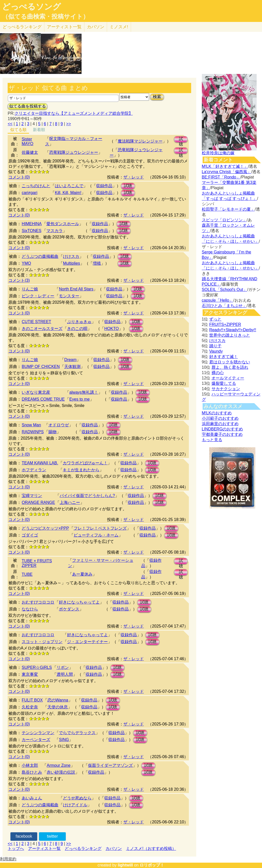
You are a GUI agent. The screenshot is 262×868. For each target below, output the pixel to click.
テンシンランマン (38, 733)
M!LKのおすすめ (217, 413)
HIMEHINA (32, 224)
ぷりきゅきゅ (79, 322)
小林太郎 (30, 765)
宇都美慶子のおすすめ (222, 434)
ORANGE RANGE (38, 502)
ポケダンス (69, 609)
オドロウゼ (59, 425)
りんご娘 (30, 289)
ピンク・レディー (38, 296)
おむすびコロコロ (38, 602)
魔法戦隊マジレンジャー (140, 141)
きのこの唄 (77, 329)
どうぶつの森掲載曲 (40, 256)
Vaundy (216, 351)
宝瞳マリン (32, 496)
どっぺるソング (31, 7)
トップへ (16, 848)
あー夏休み (82, 574)
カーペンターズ (36, 740)
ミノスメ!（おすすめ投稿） (151, 848)
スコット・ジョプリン (42, 642)
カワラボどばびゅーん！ (85, 463)
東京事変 (30, 674)
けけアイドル (75, 805)
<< (10, 124)
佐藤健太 (30, 152)
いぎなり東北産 (36, 392)
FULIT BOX (32, 700)
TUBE (27, 574)
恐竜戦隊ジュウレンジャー (74, 152)
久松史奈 (30, 707)
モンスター (69, 296)
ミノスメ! (119, 27)
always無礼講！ (84, 392)
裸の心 (218, 373)
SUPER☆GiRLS (37, 667)
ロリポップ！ (152, 865)
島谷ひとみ (32, 772)
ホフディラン (34, 470)
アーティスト (64, 27)
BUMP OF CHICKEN (41, 367)
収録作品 (104, 186)
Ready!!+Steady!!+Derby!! (233, 330)
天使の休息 (58, 707)
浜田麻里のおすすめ (220, 424)
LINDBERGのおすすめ (222, 429)
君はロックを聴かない (230, 362)
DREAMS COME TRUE (43, 399)
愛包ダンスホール (63, 224)
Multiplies (71, 263)
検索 (157, 97)
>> (69, 124)
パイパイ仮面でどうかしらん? (87, 496)
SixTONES (31, 231)
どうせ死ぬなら (77, 798)
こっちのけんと (36, 186)
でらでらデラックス (77, 733)
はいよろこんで (69, 186)
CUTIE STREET (36, 322)
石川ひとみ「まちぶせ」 (224, 306)
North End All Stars (76, 289)
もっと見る (212, 440)
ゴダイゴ (30, 535)
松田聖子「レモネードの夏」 (228, 209)
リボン (63, 667)
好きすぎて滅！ (224, 357)
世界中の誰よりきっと (230, 335)
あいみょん (32, 798)
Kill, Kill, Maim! (68, 193)
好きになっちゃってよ (79, 602)
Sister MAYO (28, 141)
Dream (70, 360)
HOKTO (112, 329)
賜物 (53, 432)
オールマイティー (228, 378)
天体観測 (72, 367)
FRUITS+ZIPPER (225, 324)
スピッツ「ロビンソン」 (224, 220)
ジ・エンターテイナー (87, 642)
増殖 (97, 263)
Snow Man (31, 425)
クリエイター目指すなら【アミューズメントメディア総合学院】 (74, 113)
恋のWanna (58, 700)
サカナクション (226, 389)
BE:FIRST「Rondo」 (221, 177)
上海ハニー (70, 502)
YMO (26, 263)
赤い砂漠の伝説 (61, 772)
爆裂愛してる (224, 383)
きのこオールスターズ (42, 329)
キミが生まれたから (81, 470)
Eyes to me (80, 399)
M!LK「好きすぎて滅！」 (225, 166)
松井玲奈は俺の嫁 (218, 153)
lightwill (125, 865)
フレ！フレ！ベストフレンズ (100, 528)
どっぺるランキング (83, 848)
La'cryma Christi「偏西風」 (227, 172)
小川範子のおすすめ (220, 418)
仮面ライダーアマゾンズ (110, 765)
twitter (52, 836)
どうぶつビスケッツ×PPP (45, 528)
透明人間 (65, 674)
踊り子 (215, 346)
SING (64, 740)
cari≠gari (29, 193)
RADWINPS (33, 432)
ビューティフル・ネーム (96, 535)
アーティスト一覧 (44, 848)
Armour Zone (58, 765)
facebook (24, 836)
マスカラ (55, 231)
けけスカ (71, 256)
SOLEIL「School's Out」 (225, 290)
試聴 (181, 140)
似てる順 (18, 130)
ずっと (215, 319)
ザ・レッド (134, 177)
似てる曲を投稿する (28, 106)
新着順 (39, 130)
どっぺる (22, 27)
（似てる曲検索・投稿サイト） (45, 17)
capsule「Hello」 (218, 300)
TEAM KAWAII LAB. (40, 463)
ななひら (30, 609)
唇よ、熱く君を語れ (230, 367)
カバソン (96, 27)
